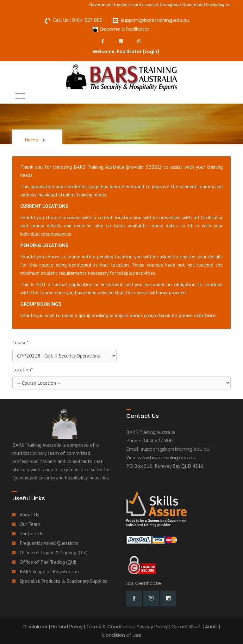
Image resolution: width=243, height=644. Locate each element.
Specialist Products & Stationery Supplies (63, 581)
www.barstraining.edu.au (166, 457)
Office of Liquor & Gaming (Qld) (54, 552)
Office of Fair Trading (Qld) (48, 562)
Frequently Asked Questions (49, 543)
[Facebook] (103, 41)
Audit (211, 626)
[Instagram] (139, 41)
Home (32, 140)
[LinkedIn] (121, 41)
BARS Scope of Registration (49, 571)
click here (205, 315)
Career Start (186, 626)
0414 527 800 (87, 20)
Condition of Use (122, 635)
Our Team (30, 524)
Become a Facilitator (125, 29)
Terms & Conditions (110, 626)
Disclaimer (35, 626)
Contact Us (31, 533)
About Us (29, 515)
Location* (23, 370)
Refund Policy (67, 626)
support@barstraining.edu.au (155, 20)
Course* (20, 342)
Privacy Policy (152, 626)
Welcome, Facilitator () (126, 51)
